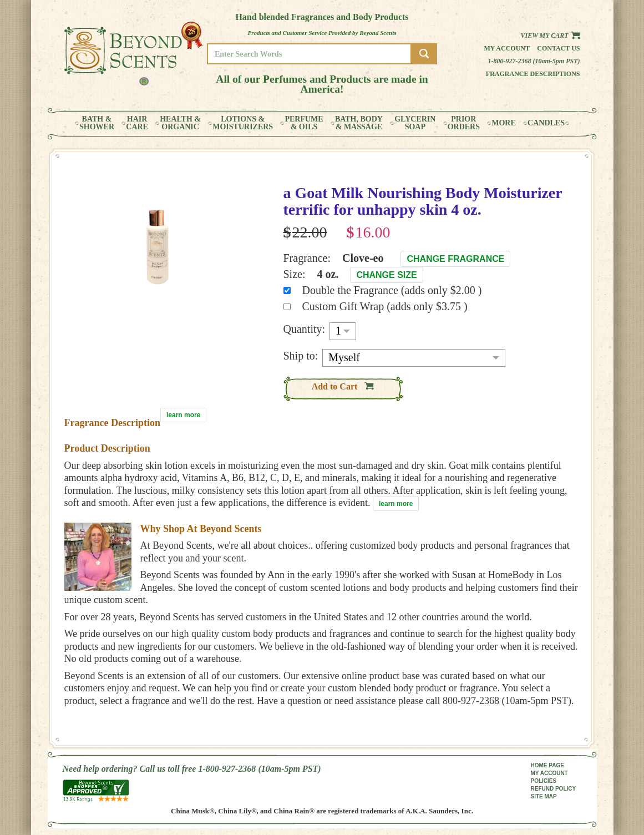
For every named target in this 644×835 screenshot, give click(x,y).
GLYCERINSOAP (415, 123)
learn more (183, 415)
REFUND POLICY (554, 789)
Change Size (386, 275)
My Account (507, 48)
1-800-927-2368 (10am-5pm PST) (534, 61)
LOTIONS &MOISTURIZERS (243, 123)
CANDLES (546, 123)
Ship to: (301, 356)
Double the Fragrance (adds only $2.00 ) (392, 290)
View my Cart (550, 36)
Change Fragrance (455, 259)
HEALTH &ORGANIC (180, 123)
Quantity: (305, 329)
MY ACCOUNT (549, 773)
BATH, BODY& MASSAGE (359, 123)
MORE (504, 123)
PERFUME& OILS (304, 123)
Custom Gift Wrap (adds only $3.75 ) (385, 306)
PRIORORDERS (464, 123)
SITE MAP (544, 796)
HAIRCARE (137, 123)
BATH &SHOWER (97, 123)
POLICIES (544, 781)
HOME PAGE (547, 765)
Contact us (558, 48)
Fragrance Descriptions (533, 74)
